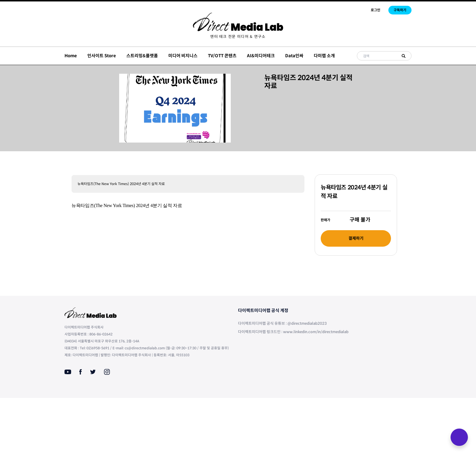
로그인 (376, 10)
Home (71, 56)
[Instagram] (107, 372)
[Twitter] (93, 372)
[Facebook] (81, 372)
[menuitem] (238, 37)
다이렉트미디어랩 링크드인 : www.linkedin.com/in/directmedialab (293, 332)
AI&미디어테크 (261, 56)
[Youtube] (68, 372)
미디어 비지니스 (183, 56)
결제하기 (356, 238)
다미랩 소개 (324, 56)
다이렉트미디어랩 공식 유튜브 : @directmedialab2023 (282, 323)
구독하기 (400, 10)
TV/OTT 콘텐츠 (222, 56)
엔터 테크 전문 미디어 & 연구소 (238, 37)
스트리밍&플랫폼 (142, 56)
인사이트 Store (102, 56)
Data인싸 (294, 56)
